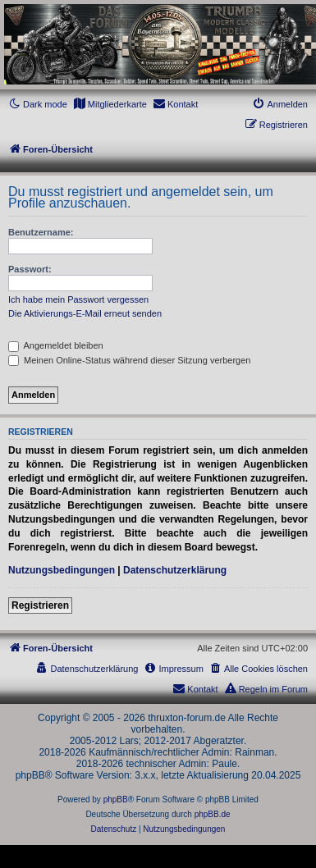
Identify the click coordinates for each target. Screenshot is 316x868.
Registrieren (40, 605)
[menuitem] (110, 104)
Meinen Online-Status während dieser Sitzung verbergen (129, 360)
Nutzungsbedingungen (62, 570)
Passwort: (30, 269)
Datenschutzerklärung (175, 570)
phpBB (116, 799)
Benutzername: (41, 232)
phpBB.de (213, 814)
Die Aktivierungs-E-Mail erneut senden (85, 313)
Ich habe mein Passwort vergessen (78, 299)
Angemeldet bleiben (56, 345)
